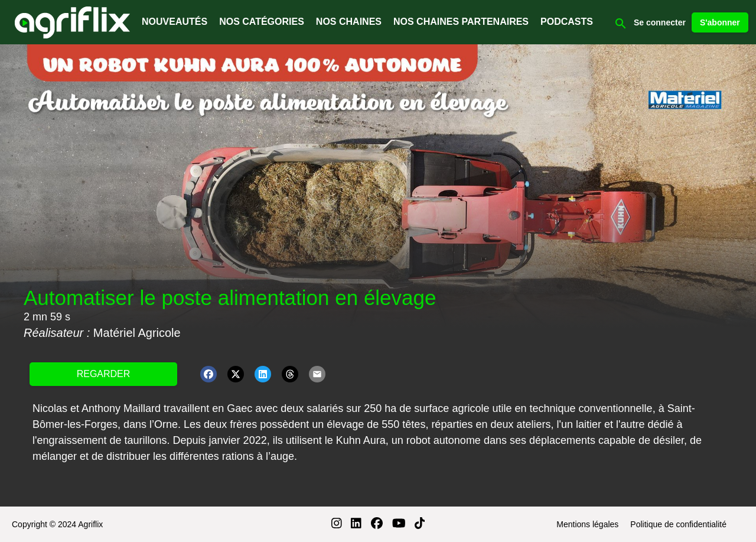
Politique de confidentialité (678, 524)
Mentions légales (587, 524)
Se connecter (660, 22)
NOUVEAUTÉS (175, 22)
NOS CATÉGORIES (262, 22)
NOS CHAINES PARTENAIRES (461, 22)
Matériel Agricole (137, 333)
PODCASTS (567, 22)
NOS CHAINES (349, 22)
